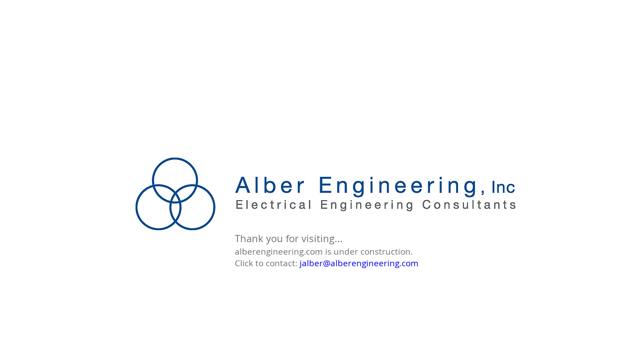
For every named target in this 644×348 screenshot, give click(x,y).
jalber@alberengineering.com (359, 263)
